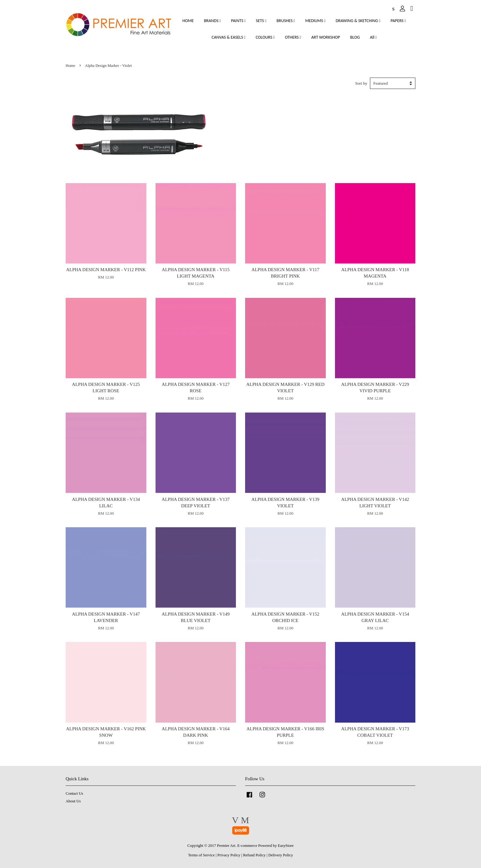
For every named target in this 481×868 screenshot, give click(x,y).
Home (70, 66)
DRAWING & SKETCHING (358, 21)
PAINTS (238, 21)
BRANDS (212, 21)
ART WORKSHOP (326, 37)
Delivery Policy (281, 855)
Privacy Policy (229, 855)
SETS (261, 21)
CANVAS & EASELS (229, 37)
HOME (188, 21)
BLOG (355, 37)
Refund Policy (254, 855)
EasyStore (286, 846)
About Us (73, 801)
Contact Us (74, 793)
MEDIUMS (315, 21)
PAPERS (398, 21)
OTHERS (293, 37)
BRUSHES (286, 21)
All (373, 37)
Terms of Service (201, 855)
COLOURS (265, 37)
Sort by (361, 83)
